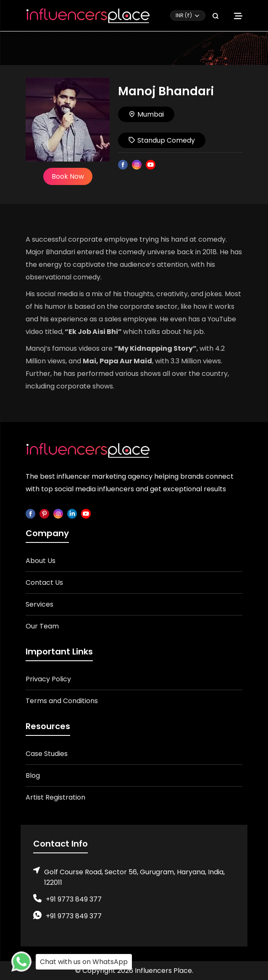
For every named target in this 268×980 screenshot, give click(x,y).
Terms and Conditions (62, 701)
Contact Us (44, 583)
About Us (41, 561)
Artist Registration (55, 797)
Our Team (42, 626)
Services (39, 604)
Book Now (68, 176)
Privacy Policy (48, 679)
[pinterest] (44, 513)
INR (184, 15)
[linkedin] (72, 513)
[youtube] (86, 513)
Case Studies (47, 754)
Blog (33, 775)
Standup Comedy (162, 140)
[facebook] (30, 513)
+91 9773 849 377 (74, 899)
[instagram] (58, 513)
